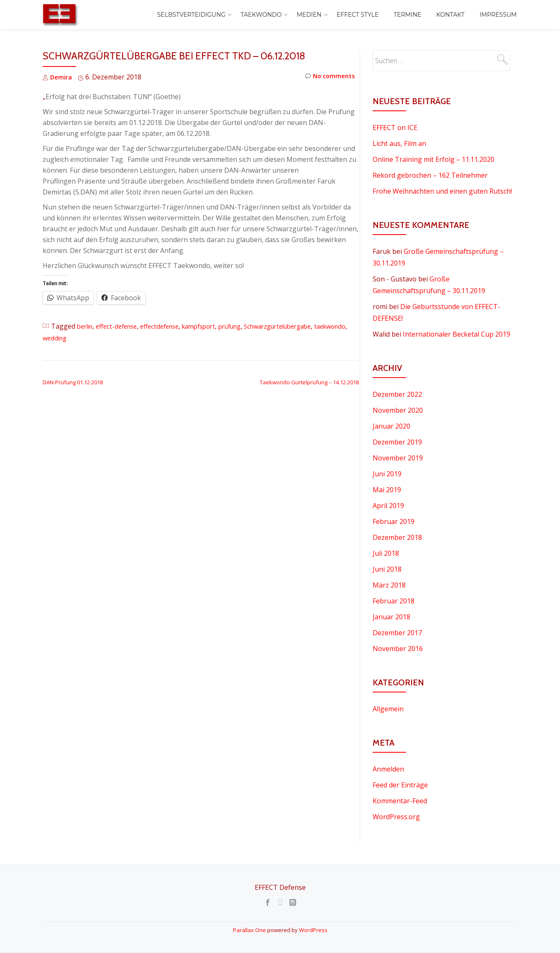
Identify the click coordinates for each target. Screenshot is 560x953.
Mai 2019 (387, 490)
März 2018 (389, 585)
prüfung (247, 326)
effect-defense (121, 326)
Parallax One (250, 930)
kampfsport (212, 326)
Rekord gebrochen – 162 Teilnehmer (430, 175)
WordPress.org (396, 817)
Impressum (498, 15)
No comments (328, 77)
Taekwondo (261, 15)
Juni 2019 (387, 474)
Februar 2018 (394, 601)
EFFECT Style (358, 15)
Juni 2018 (387, 569)
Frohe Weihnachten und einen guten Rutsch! (442, 191)
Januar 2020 (391, 426)
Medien (309, 15)
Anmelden (388, 769)
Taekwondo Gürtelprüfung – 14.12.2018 (309, 382)
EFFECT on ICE (395, 128)
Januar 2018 (391, 617)
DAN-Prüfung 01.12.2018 (73, 382)
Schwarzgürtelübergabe (302, 326)
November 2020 (398, 410)
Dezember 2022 (397, 394)
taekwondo (60, 338)
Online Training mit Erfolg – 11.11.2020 (433, 159)
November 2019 (398, 458)
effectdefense (169, 326)
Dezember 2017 (397, 633)
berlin (86, 326)
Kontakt (450, 15)
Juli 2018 (386, 553)
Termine (407, 15)
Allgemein (388, 709)
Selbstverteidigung (192, 15)
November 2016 (398, 649)
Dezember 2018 (397, 537)
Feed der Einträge (400, 785)
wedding (94, 338)
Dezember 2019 (397, 442)
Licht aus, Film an (399, 143)
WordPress (313, 930)
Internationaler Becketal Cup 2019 (456, 334)
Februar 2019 (394, 521)
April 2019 (388, 506)
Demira (62, 77)
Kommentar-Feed (400, 801)
